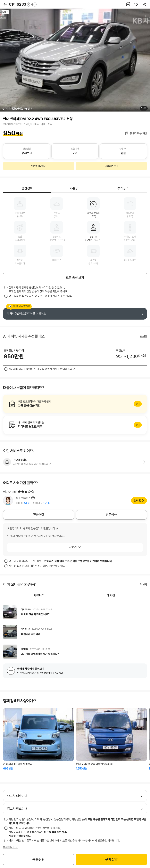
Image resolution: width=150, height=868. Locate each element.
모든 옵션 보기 (75, 278)
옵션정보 (27, 188)
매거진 (111, 595)
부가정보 (123, 188)
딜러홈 (137, 501)
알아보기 (75, 404)
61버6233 (23, 4)
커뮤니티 (39, 595)
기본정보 (75, 188)
